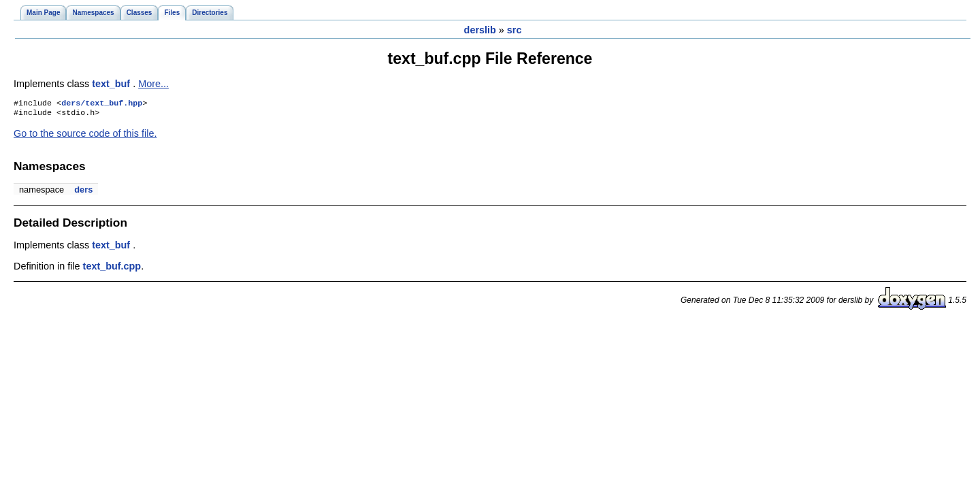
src (514, 30)
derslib (480, 30)
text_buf (112, 84)
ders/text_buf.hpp (102, 104)
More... (153, 84)
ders (83, 192)
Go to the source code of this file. (85, 136)
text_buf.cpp (112, 269)
